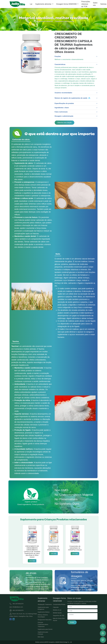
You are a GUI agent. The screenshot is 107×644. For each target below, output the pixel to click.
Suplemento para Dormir (45, 629)
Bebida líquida (57, 613)
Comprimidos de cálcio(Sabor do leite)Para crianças (53, 548)
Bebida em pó (57, 610)
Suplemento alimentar (44, 4)
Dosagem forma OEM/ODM (67, 4)
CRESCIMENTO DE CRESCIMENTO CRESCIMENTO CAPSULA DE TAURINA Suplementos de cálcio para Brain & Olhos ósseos (32, 552)
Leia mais (32, 561)
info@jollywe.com (18, 607)
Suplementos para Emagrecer (43, 608)
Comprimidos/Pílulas (59, 604)
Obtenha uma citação (64, 123)
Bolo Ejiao (41, 637)
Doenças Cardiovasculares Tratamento (43, 624)
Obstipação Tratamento (45, 604)
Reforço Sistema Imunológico (43, 616)
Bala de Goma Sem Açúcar (59, 619)
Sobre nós (95, 4)
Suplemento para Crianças (43, 633)
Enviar (72, 622)
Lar (31, 4)
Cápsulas (56, 607)
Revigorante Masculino (45, 620)
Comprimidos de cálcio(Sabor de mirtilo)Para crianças (75, 548)
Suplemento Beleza (44, 612)
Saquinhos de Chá (59, 616)
